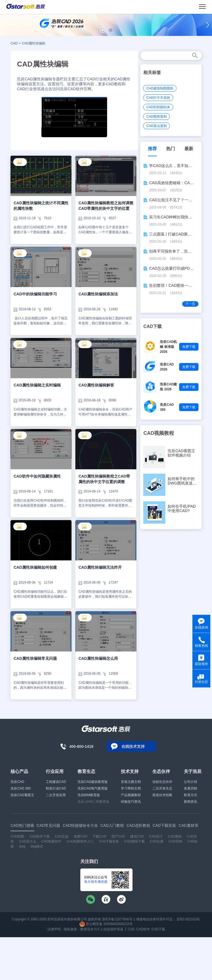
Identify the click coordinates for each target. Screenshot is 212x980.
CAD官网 (175, 841)
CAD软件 (143, 929)
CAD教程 (175, 836)
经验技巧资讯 (131, 802)
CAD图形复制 (156, 116)
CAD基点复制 (156, 126)
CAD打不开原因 (158, 98)
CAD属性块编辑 (34, 43)
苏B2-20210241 (188, 919)
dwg (22, 846)
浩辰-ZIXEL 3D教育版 (94, 802)
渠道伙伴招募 (162, 795)
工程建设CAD (56, 782)
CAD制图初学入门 (80, 841)
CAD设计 (156, 836)
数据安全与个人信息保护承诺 (102, 929)
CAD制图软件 (51, 841)
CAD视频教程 (159, 433)
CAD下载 (158, 929)
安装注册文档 (131, 782)
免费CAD (80, 836)
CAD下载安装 (109, 841)
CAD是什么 (27, 841)
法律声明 (54, 929)
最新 (189, 149)
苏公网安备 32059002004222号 (106, 924)
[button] (103, 30)
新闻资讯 (190, 802)
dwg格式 (37, 846)
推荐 (152, 149)
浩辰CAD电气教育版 (93, 788)
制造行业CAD (56, 788)
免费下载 (189, 347)
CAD (14, 43)
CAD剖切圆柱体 (158, 107)
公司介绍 (190, 782)
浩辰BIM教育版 (89, 795)
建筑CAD (137, 836)
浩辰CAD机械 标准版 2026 (168, 347)
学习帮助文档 (131, 788)
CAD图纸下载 (134, 841)
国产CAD (118, 836)
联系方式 (190, 795)
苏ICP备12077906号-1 (119, 919)
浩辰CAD (17, 782)
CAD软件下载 (40, 836)
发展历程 (190, 788)
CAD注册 (156, 841)
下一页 (190, 304)
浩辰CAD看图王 (22, 795)
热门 (171, 149)
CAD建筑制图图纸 (160, 88)
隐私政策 (70, 929)
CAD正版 (62, 836)
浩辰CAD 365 (21, 788)
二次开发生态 (162, 788)
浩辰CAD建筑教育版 (93, 782)
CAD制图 (17, 836)
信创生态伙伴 (162, 782)
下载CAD (99, 836)
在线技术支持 (133, 746)
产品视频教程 (131, 795)
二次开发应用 (56, 795)
